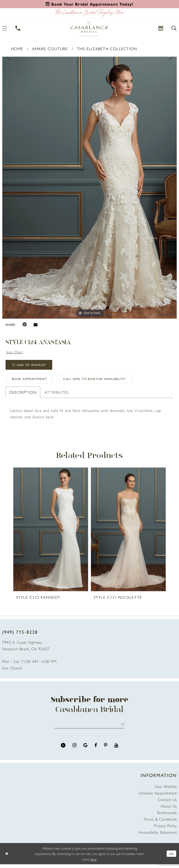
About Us (169, 810)
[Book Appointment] (161, 28)
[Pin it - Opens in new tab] (25, 325)
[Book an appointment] (89, 4)
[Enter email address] (89, 728)
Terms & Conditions (160, 823)
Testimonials (167, 816)
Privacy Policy (165, 829)
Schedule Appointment (158, 797)
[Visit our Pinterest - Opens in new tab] (106, 749)
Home (17, 49)
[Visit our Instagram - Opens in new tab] (74, 749)
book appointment (32, 381)
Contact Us (167, 803)
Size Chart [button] (16, 352)
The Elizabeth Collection (107, 49)
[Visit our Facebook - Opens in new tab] (96, 749)
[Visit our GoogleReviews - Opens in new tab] (85, 749)
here (93, 863)
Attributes (57, 395)
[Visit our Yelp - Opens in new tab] (63, 749)
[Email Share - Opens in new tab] (36, 325)
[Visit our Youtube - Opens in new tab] (116, 749)
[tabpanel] (89, 188)
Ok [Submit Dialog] (171, 857)
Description (23, 395)
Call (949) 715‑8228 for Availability (104, 381)
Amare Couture (50, 49)
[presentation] (51, 532)
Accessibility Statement (158, 836)
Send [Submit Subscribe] (122, 728)
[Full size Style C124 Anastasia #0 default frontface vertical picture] (89, 188)
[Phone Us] (18, 28)
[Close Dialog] (7, 857)
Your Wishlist (166, 790)
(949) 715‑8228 (20, 635)
